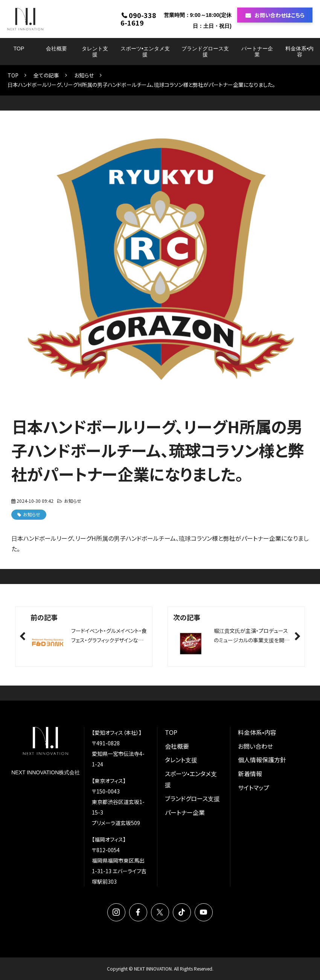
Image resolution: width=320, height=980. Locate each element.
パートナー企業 (257, 52)
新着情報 (250, 774)
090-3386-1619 (138, 19)
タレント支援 (95, 52)
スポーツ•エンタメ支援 (145, 52)
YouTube (204, 912)
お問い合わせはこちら (280, 15)
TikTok (182, 912)
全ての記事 (46, 75)
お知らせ (84, 75)
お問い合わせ (255, 746)
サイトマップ (254, 787)
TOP (19, 49)
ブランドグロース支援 (205, 52)
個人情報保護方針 (262, 760)
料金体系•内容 (299, 52)
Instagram (116, 912)
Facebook (138, 912)
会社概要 (56, 49)
